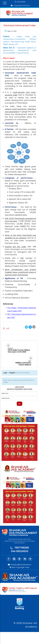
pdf (6, 328)
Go (19, 404)
